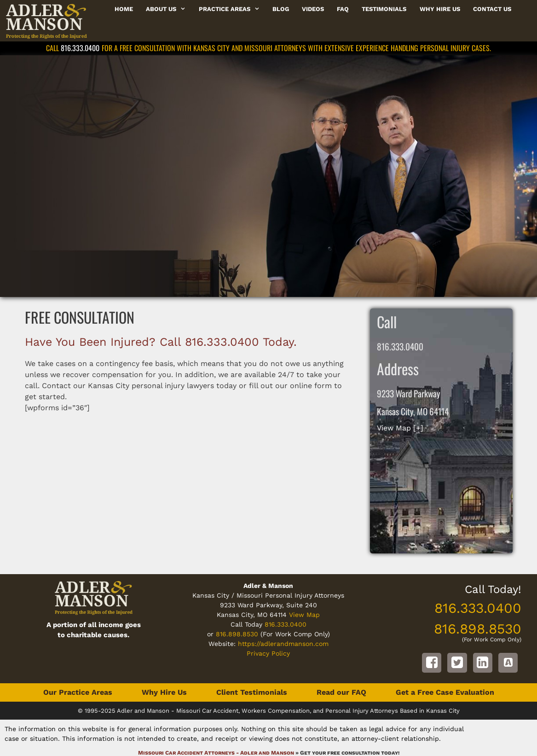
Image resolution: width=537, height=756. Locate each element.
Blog (281, 9)
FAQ (343, 9)
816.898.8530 (237, 634)
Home (124, 9)
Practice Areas (232, 9)
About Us (169, 9)
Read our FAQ (341, 692)
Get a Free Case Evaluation (445, 692)
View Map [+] (400, 428)
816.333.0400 (80, 48)
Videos (313, 9)
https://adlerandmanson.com (283, 644)
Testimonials (384, 9)
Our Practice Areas (78, 692)
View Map (304, 615)
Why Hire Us (440, 9)
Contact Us (492, 9)
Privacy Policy (268, 653)
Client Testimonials (252, 692)
